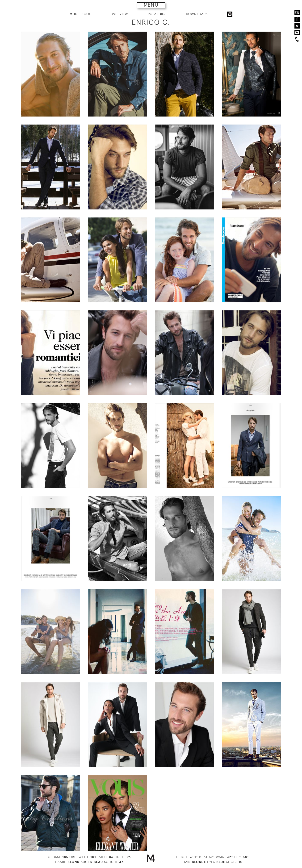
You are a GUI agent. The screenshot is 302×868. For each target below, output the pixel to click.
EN (297, 13)
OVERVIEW (119, 14)
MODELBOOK (80, 14)
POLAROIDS (157, 14)
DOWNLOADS (197, 14)
